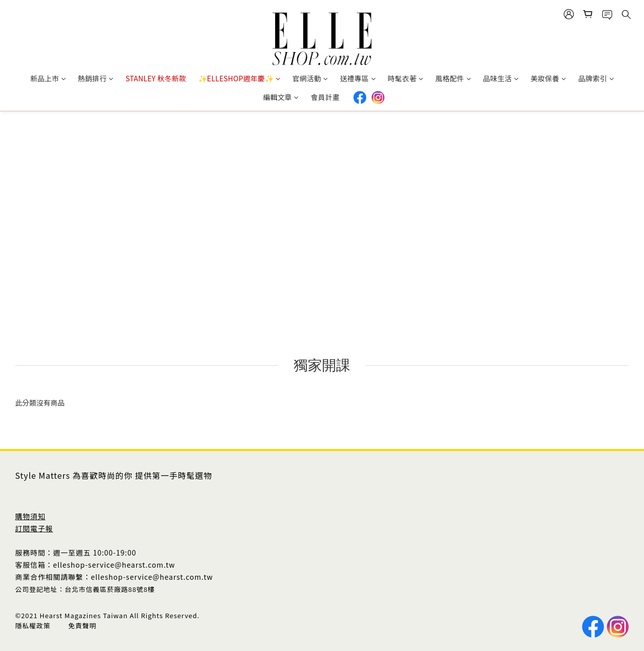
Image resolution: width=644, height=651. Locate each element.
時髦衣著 (405, 78)
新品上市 (48, 78)
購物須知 (30, 516)
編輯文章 (281, 97)
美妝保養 (548, 78)
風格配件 (453, 78)
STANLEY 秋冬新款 (156, 78)
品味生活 (501, 78)
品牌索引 (596, 78)
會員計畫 (325, 97)
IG (378, 97)
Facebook (360, 97)
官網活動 (310, 78)
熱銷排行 (95, 78)
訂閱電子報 (34, 528)
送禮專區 (358, 78)
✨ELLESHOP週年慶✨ (239, 78)
